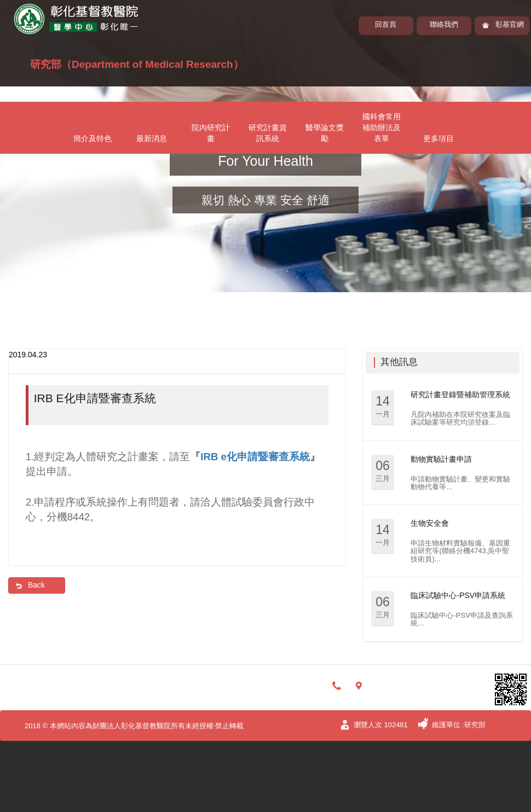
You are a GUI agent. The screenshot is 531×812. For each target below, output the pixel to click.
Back (36, 585)
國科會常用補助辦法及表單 (382, 127)
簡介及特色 (93, 138)
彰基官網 (510, 24)
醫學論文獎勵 (325, 133)
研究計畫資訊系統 (268, 133)
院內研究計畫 (211, 133)
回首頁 (386, 24)
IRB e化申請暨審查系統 (255, 457)
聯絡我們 (444, 24)
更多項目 (438, 138)
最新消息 (152, 138)
